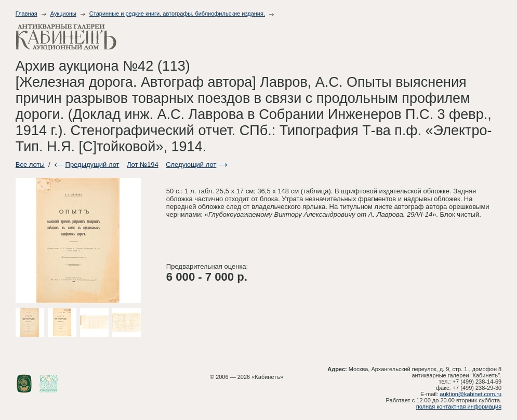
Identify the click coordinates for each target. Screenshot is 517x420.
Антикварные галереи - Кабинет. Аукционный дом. (66, 37)
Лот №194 (143, 165)
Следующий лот (191, 165)
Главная (26, 14)
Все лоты (30, 165)
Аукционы (63, 14)
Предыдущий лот (92, 165)
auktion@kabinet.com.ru (470, 394)
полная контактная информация (459, 406)
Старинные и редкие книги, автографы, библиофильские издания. (177, 14)
